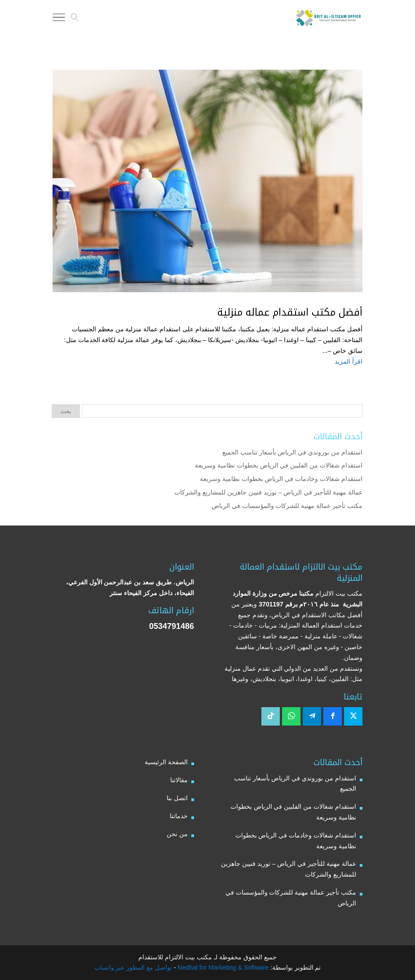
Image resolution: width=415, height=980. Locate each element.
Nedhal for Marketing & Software (222, 967)
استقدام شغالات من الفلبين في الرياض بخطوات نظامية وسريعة (279, 465)
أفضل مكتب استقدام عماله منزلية (290, 312)
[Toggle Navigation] (59, 19)
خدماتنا (179, 816)
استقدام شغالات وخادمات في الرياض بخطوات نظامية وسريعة (281, 479)
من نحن (177, 834)
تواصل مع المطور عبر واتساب (133, 967)
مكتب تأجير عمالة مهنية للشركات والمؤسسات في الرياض (287, 506)
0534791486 (172, 626)
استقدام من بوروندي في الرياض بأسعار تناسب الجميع (292, 452)
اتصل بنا (177, 798)
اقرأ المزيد (349, 361)
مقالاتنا (179, 780)
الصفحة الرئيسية (166, 762)
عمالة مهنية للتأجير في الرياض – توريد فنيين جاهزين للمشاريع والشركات (268, 492)
